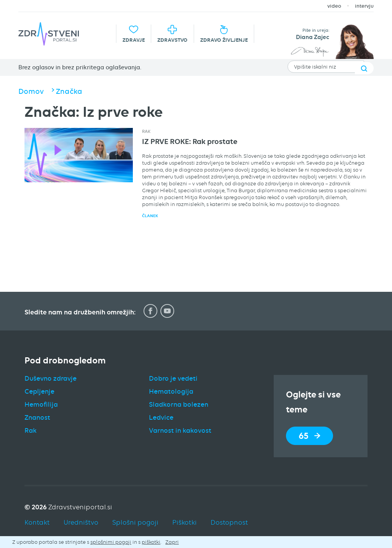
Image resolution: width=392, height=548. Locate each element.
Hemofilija (41, 404)
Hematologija (171, 391)
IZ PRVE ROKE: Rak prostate (190, 141)
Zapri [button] (172, 542)
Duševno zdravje (51, 378)
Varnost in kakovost (180, 430)
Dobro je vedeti (173, 378)
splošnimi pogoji (111, 542)
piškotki (151, 542)
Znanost (37, 417)
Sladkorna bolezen (179, 404)
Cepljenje (39, 391)
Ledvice (161, 417)
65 (310, 436)
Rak (146, 131)
